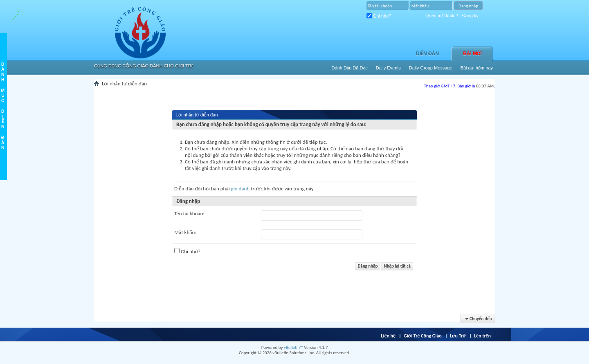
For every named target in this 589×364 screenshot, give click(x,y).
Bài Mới (472, 54)
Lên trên (482, 336)
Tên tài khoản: (189, 213)
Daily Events (388, 68)
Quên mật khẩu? (442, 16)
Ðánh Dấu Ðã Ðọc (350, 68)
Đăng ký (470, 16)
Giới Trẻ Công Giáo (423, 336)
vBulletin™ (293, 347)
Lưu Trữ (458, 336)
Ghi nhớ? (379, 16)
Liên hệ (388, 336)
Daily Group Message (431, 68)
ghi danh (241, 189)
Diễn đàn (427, 54)
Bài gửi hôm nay (477, 68)
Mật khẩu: (185, 232)
